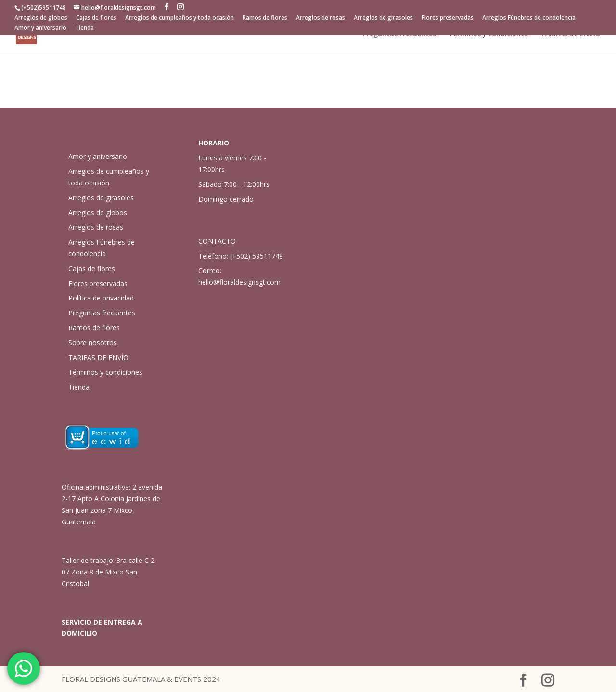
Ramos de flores (265, 18)
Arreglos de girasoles (383, 18)
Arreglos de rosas (321, 18)
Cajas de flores (96, 18)
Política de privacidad (101, 298)
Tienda (84, 28)
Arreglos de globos (41, 18)
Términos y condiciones (488, 34)
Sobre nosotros (93, 343)
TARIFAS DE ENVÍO (571, 34)
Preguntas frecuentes (399, 34)
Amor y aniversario (40, 28)
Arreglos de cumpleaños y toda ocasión (180, 18)
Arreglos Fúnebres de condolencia (529, 18)
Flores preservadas (448, 18)
